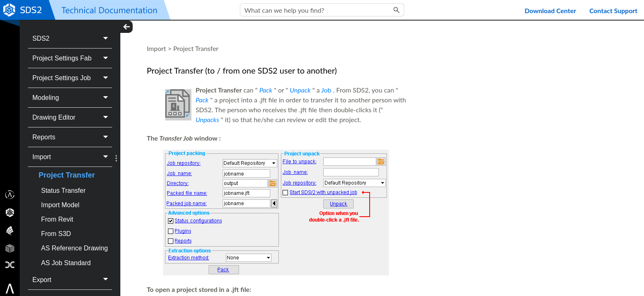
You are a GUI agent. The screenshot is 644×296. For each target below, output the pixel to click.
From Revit (57, 219)
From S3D (56, 234)
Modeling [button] (72, 98)
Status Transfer (63, 191)
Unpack (300, 90)
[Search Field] (322, 10)
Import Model (60, 205)
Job (326, 90)
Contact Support (613, 10)
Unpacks (207, 119)
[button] (397, 10)
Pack (266, 90)
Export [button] (72, 280)
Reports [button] (72, 137)
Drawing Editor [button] (72, 117)
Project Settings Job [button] (72, 78)
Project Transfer (67, 175)
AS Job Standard (66, 263)
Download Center (550, 10)
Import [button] (72, 157)
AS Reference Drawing (75, 248)
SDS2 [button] (72, 38)
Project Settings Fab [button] (72, 58)
